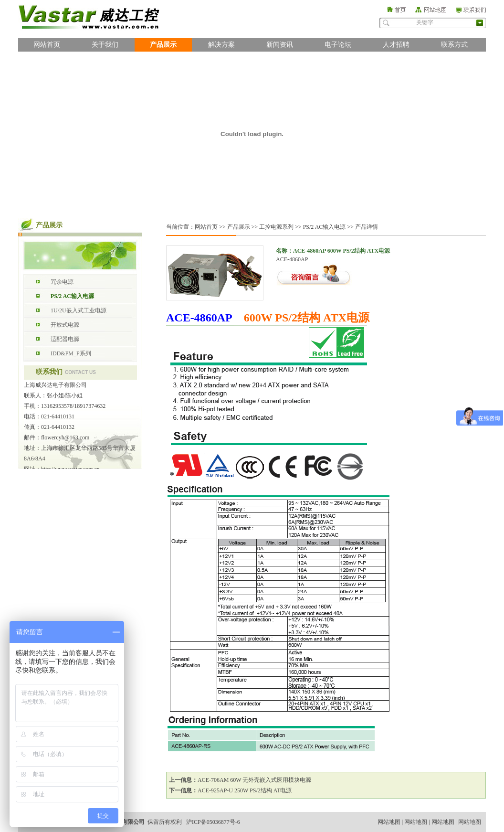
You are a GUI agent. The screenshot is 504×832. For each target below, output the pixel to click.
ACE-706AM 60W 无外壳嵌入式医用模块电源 (254, 780)
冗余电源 (62, 282)
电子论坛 (338, 45)
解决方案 (221, 45)
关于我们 (105, 45)
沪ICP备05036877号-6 (213, 822)
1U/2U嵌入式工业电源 (79, 310)
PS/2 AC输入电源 (72, 296)
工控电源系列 (276, 227)
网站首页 (47, 45)
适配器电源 (65, 339)
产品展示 (163, 45)
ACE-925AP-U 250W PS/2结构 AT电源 (245, 790)
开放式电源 (65, 325)
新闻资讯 (280, 45)
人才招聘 (396, 45)
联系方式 (454, 45)
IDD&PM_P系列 (71, 353)
